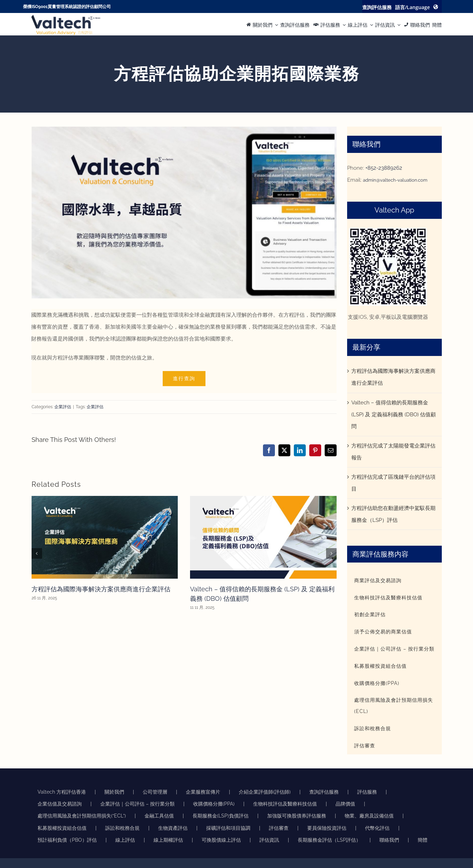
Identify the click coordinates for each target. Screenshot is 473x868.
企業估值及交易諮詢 (60, 804)
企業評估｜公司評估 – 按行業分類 (137, 804)
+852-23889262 (384, 168)
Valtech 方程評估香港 (62, 792)
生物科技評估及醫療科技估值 (285, 804)
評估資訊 (269, 840)
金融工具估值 (159, 816)
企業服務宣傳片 (203, 792)
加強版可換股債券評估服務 (297, 816)
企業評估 (63, 407)
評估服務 (367, 792)
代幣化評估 (377, 828)
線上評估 (125, 840)
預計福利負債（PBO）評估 (67, 840)
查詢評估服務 (324, 792)
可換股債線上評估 (221, 840)
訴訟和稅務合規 (122, 828)
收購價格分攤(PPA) (214, 804)
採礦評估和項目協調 (228, 828)
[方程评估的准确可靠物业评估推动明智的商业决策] (66, 17)
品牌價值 (345, 804)
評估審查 (279, 828)
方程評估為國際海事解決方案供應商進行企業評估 (101, 589)
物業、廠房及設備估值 (369, 816)
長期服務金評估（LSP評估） (329, 840)
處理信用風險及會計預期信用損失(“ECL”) (82, 816)
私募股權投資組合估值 (62, 828)
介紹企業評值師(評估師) (265, 792)
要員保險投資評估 (327, 828)
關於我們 (114, 792)
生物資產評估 (173, 828)
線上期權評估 (168, 840)
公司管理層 (155, 792)
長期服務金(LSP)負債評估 (221, 816)
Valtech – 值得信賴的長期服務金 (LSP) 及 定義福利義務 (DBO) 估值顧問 (394, 415)
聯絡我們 (389, 840)
